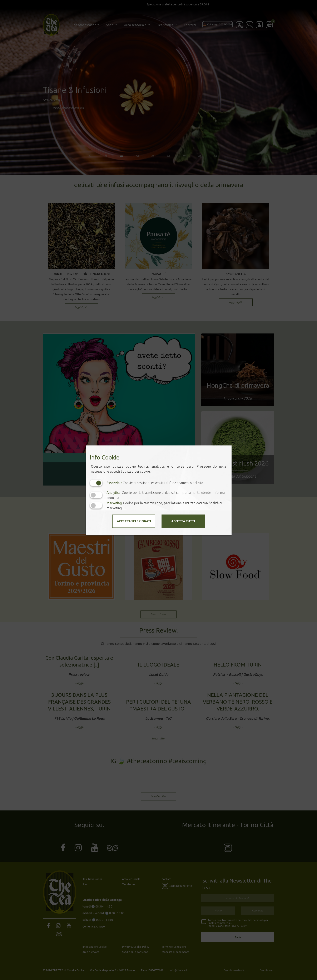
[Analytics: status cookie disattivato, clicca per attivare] (96, 495)
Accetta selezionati (134, 521)
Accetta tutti (183, 521)
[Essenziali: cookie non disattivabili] (96, 483)
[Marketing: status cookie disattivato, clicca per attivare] (96, 505)
